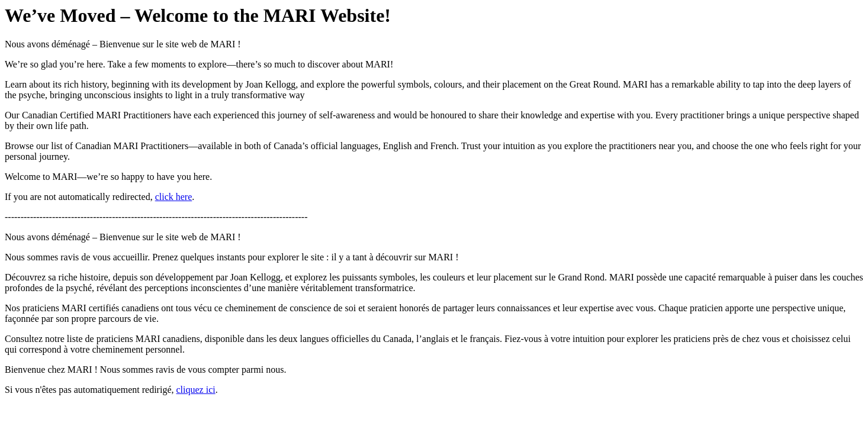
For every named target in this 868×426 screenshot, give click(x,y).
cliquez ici (195, 390)
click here (174, 197)
